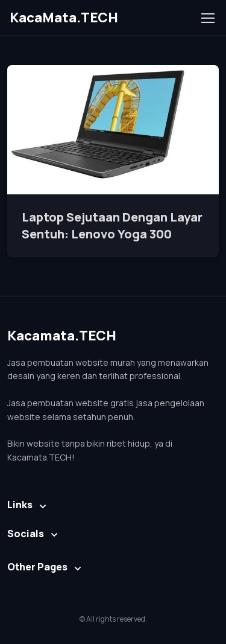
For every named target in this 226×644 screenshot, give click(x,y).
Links (20, 505)
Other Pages (37, 567)
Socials (26, 534)
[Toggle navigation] (207, 18)
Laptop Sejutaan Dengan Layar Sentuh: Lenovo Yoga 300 (112, 225)
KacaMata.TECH (64, 18)
